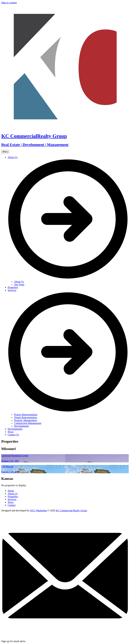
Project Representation (26, 415)
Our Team (19, 284)
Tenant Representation (25, 417)
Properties (13, 287)
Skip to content (9, 3)
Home (11, 491)
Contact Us (13, 435)
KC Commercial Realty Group (71, 510)
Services (12, 499)
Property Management (25, 420)
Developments (21, 426)
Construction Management (28, 423)
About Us (19, 282)
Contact (12, 505)
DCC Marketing (38, 510)
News (11, 432)
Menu (5, 152)
